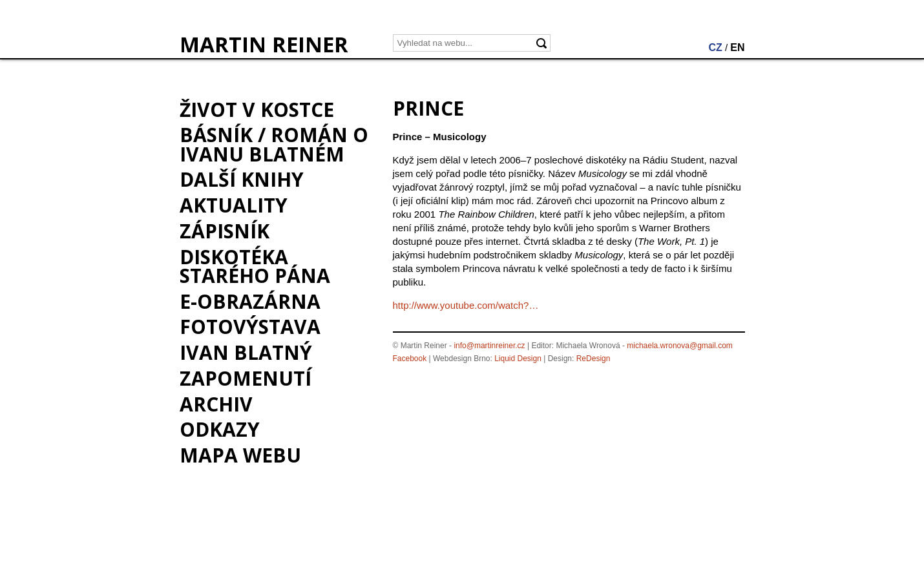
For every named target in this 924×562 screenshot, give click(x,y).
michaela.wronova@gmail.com (680, 346)
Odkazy (220, 429)
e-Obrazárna (250, 301)
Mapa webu (240, 455)
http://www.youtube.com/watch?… (466, 305)
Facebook (410, 359)
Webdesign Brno (462, 359)
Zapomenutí (246, 378)
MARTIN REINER (264, 45)
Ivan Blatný (246, 352)
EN (737, 47)
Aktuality (234, 205)
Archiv (216, 404)
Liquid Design (518, 359)
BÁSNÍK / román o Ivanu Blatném (274, 144)
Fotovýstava (250, 327)
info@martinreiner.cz (489, 346)
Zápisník (225, 231)
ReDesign (593, 359)
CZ (715, 47)
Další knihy (242, 179)
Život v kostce (257, 109)
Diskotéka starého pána (255, 266)
